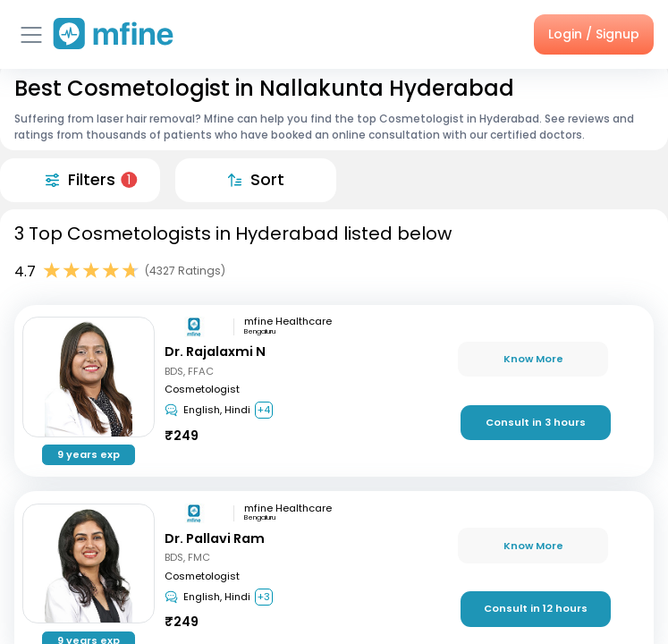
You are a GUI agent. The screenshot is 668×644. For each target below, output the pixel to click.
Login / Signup (594, 34)
